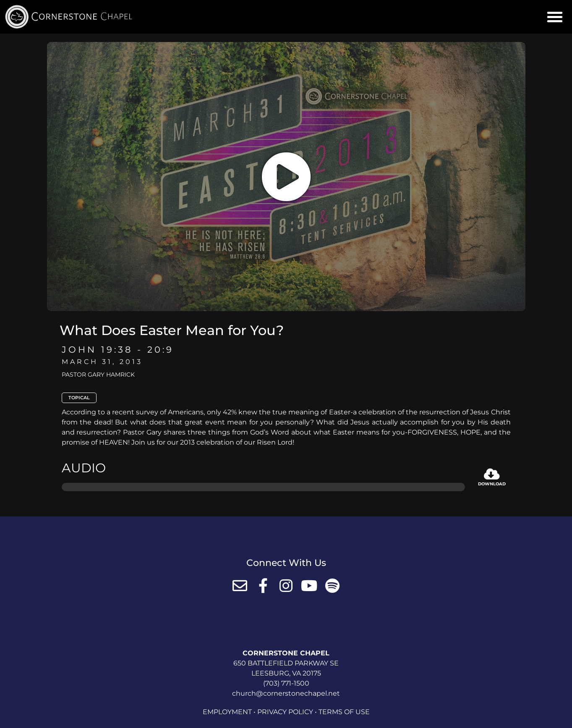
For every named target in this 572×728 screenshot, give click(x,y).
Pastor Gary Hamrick (98, 374)
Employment (227, 712)
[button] (555, 17)
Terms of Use (344, 712)
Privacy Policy (285, 712)
